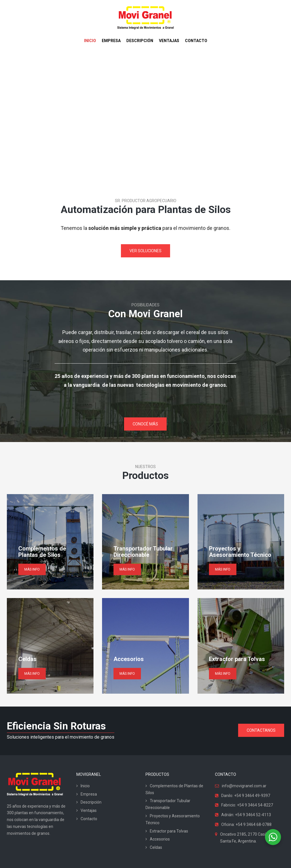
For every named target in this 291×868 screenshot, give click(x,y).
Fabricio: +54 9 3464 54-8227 (247, 805)
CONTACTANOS (261, 730)
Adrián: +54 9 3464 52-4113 (246, 815)
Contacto (89, 819)
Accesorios (160, 839)
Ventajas (89, 810)
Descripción (91, 802)
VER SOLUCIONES (145, 251)
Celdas (156, 847)
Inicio (85, 786)
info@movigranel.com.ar (244, 786)
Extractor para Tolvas (169, 831)
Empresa (89, 794)
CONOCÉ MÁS (145, 424)
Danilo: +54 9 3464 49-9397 (246, 796)
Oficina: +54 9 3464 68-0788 (246, 824)
